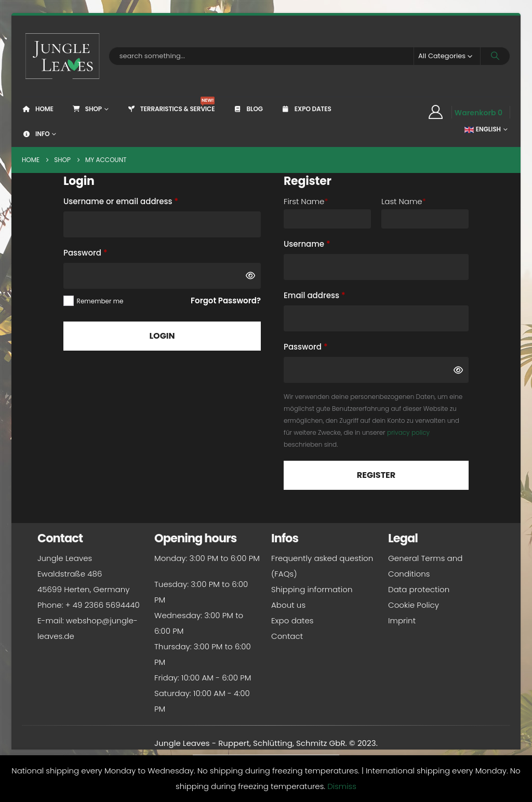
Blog (248, 109)
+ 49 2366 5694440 (103, 605)
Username (324, 243)
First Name (306, 201)
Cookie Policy (414, 605)
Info (36, 134)
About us (288, 605)
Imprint (402, 620)
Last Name (404, 201)
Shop (87, 109)
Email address (332, 294)
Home (38, 109)
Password (103, 252)
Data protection (419, 589)
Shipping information (312, 589)
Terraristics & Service (171, 105)
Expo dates (306, 109)
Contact (287, 636)
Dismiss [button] (342, 786)
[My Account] (435, 112)
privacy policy (408, 432)
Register (376, 475)
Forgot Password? (226, 300)
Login (162, 336)
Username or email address (138, 200)
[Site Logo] (63, 56)
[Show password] (250, 276)
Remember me (100, 301)
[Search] (495, 56)
